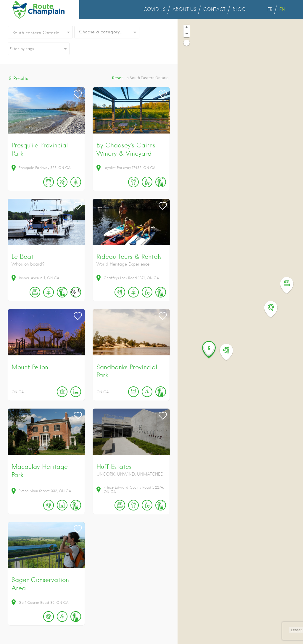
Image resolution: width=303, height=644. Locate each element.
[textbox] (107, 32)
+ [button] (187, 28)
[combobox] (107, 32)
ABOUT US (184, 9)
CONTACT (214, 9)
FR (270, 9)
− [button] (187, 34)
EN (282, 9)
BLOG (239, 9)
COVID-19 (154, 9)
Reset (117, 78)
